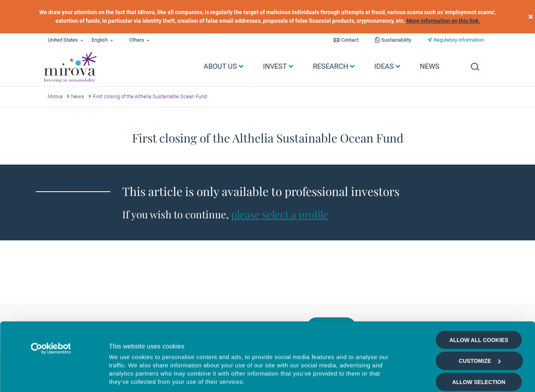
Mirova (55, 96)
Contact (350, 40)
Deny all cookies (479, 335)
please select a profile (280, 214)
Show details (418, 377)
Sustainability (396, 40)
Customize (480, 293)
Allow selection (479, 314)
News (78, 96)
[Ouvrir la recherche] (475, 67)
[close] (531, 17)
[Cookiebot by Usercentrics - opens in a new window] (51, 280)
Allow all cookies (479, 272)
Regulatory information (459, 40)
